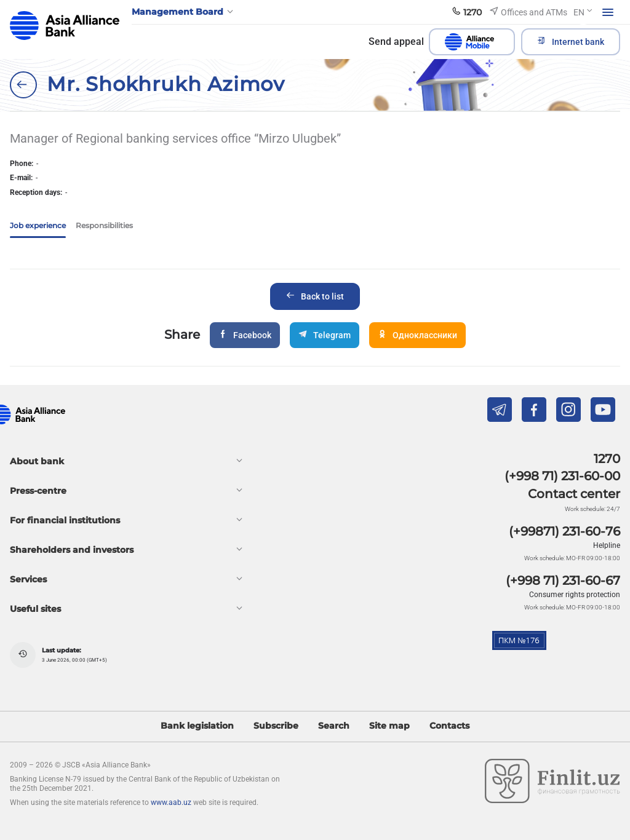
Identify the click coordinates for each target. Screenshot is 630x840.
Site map (389, 726)
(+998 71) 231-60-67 (563, 580)
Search (334, 726)
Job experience (38, 225)
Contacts (449, 726)
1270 (607, 459)
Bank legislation (197, 726)
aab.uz (65, 26)
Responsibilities (104, 225)
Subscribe (276, 726)
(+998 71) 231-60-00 (562, 476)
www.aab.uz (171, 802)
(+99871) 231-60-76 (564, 531)
